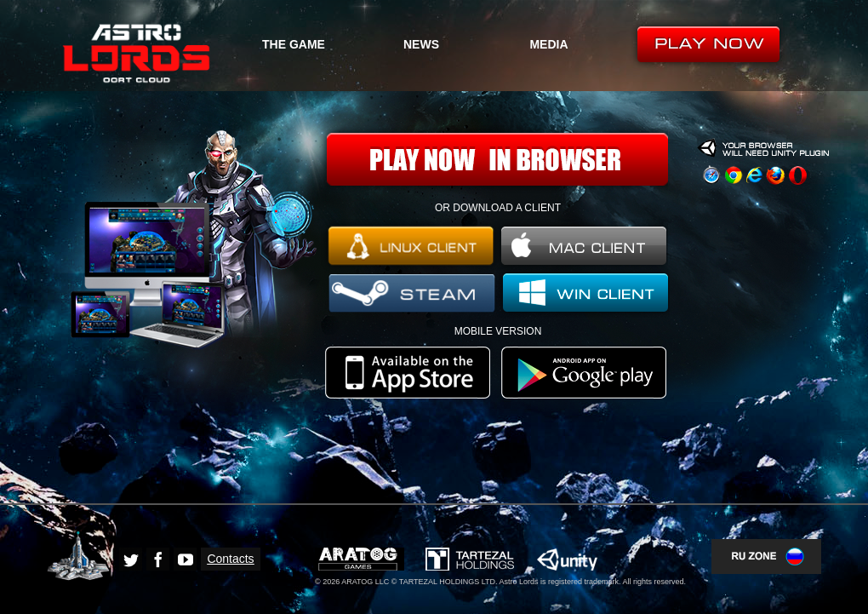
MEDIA (548, 44)
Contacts (230, 559)
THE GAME (294, 44)
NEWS (421, 44)
